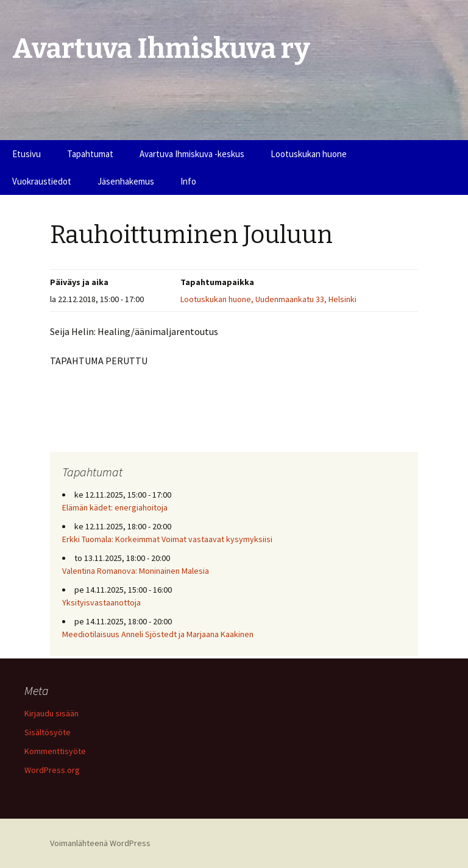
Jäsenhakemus (126, 181)
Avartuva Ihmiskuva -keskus (192, 154)
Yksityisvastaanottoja (101, 602)
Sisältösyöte (48, 732)
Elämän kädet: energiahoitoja (115, 507)
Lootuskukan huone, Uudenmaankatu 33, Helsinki (268, 299)
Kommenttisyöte (55, 751)
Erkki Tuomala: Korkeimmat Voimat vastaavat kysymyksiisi (167, 539)
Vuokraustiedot (42, 181)
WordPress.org (52, 770)
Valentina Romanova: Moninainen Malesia (136, 571)
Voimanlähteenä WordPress (100, 843)
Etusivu (27, 154)
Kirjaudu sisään (51, 713)
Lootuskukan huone (309, 154)
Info (188, 181)
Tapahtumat (90, 154)
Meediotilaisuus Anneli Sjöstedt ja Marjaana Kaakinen (158, 634)
